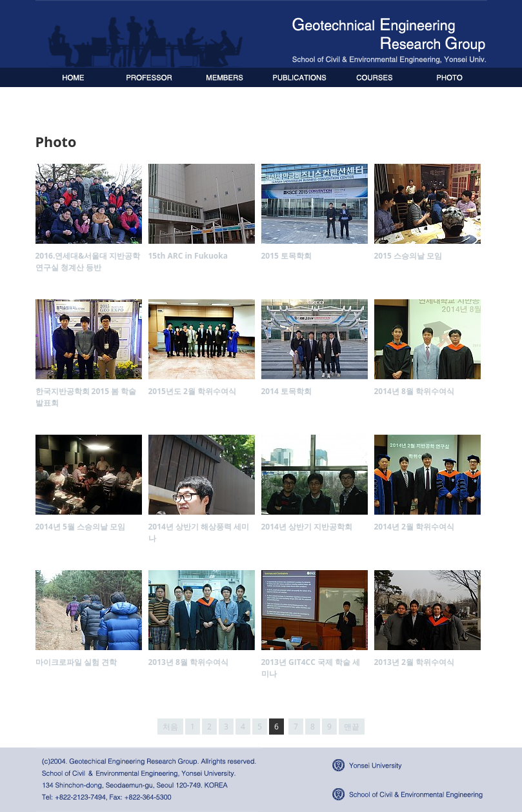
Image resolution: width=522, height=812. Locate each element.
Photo (449, 77)
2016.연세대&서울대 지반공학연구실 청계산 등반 (88, 262)
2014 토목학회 (287, 391)
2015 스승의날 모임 (408, 256)
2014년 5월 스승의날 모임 (81, 527)
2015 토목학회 (287, 256)
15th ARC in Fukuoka (188, 256)
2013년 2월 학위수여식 (415, 662)
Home (73, 77)
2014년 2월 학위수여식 (415, 527)
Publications (299, 77)
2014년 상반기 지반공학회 (307, 527)
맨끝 (352, 727)
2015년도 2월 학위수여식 (193, 391)
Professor (149, 77)
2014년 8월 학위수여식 (415, 391)
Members (224, 77)
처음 (170, 727)
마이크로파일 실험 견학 (76, 662)
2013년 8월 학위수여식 (189, 662)
